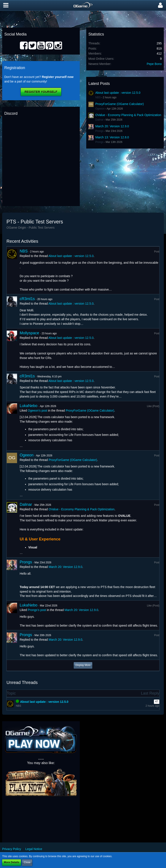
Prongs (99, 131)
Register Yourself (41, 92)
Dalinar (99, 120)
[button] (6, 5)
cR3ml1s (27, 299)
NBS (98, 97)
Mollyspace (29, 333)
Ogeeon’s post (37, 411)
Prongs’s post (37, 610)
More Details (12, 862)
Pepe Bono (154, 64)
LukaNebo (29, 406)
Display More (83, 665)
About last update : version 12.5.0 (118, 93)
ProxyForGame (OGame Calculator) (120, 104)
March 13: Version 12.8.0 (112, 137)
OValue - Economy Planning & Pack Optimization (128, 115)
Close (27, 862)
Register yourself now (58, 77)
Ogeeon (100, 109)
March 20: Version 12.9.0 (112, 126)
